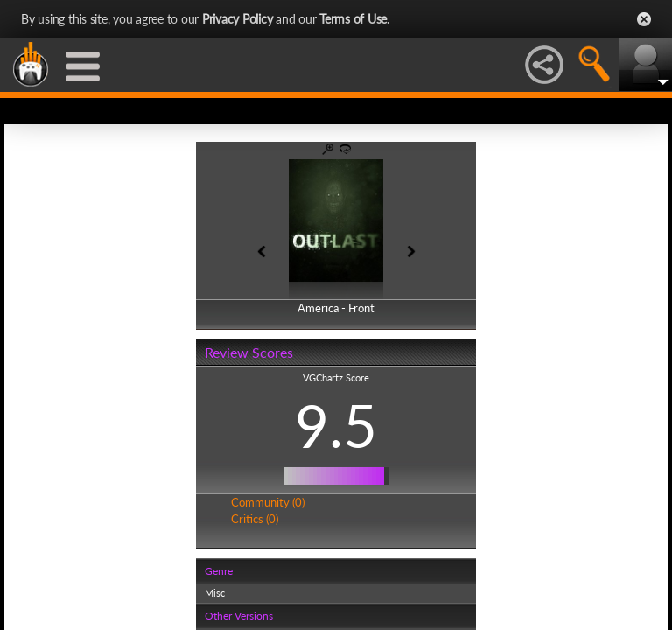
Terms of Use (353, 19)
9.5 (336, 425)
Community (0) (268, 502)
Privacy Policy (238, 19)
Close (644, 19)
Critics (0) (255, 519)
